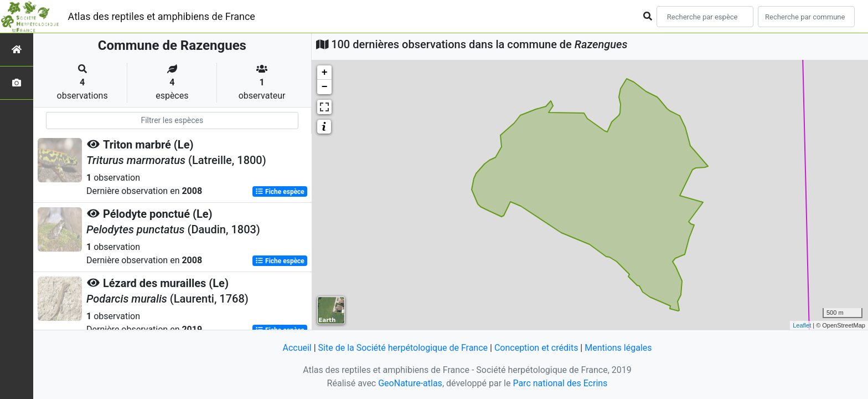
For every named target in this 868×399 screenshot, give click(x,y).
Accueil (297, 348)
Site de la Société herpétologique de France (403, 348)
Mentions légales (618, 348)
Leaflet (802, 325)
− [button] (325, 87)
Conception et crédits (536, 348)
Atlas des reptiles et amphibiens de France (162, 16)
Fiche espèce (280, 192)
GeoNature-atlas (410, 383)
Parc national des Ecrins (560, 383)
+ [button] (325, 73)
